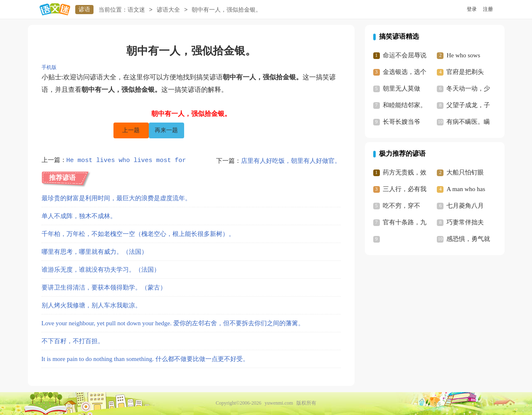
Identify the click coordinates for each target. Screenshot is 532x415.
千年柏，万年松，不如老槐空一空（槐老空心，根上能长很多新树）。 (138, 234)
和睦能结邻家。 (405, 105)
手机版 (49, 67)
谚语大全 (168, 10)
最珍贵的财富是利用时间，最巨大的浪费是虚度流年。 (116, 198)
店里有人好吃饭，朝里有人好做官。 (291, 161)
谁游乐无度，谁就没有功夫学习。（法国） (101, 270)
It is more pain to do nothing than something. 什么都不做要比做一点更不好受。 (145, 359)
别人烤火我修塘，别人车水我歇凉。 (91, 305)
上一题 (131, 130)
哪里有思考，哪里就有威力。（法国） (95, 252)
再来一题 (166, 130)
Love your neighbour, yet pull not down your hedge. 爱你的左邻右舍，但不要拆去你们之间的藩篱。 (173, 323)
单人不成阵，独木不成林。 (79, 216)
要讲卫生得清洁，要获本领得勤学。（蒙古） (104, 287)
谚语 (84, 9)
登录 (472, 9)
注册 (488, 9)
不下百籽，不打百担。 (73, 341)
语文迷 (136, 10)
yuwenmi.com (279, 403)
